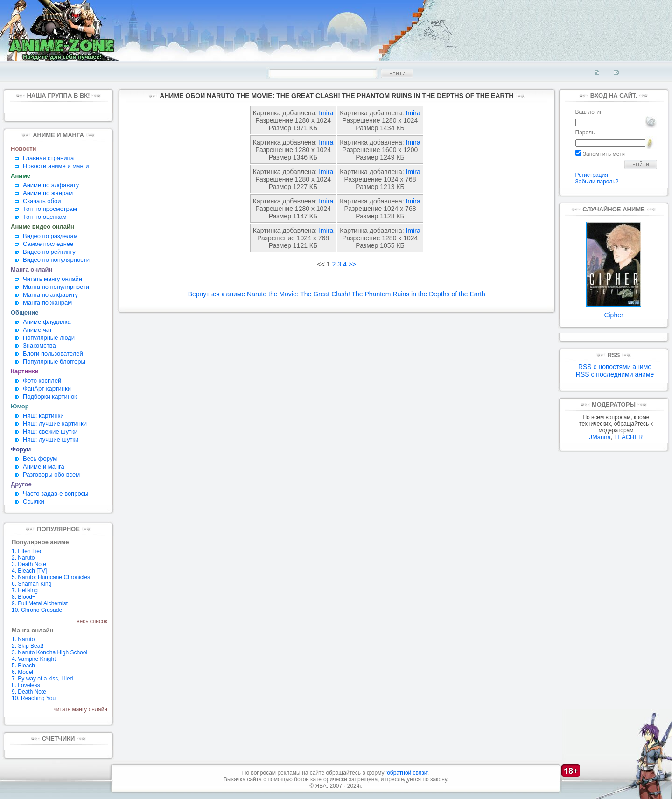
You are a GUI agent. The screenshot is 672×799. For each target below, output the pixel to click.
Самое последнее (48, 244)
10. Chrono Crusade (37, 610)
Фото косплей (42, 381)
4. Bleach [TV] (29, 571)
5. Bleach (23, 666)
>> (352, 264)
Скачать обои (42, 201)
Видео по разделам (50, 236)
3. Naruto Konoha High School (49, 652)
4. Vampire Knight (34, 659)
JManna (600, 437)
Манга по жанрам (47, 303)
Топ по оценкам (45, 217)
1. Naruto (23, 639)
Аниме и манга (44, 466)
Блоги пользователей (53, 354)
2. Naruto (23, 558)
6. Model (22, 672)
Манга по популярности (56, 287)
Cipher (614, 312)
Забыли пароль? (597, 182)
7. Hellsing (25, 590)
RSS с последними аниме (615, 374)
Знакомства (39, 346)
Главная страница (48, 158)
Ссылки (34, 501)
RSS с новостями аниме (615, 367)
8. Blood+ (24, 597)
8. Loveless (26, 685)
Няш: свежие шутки (50, 431)
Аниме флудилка (47, 322)
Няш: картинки (43, 416)
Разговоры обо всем (51, 474)
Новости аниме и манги (56, 166)
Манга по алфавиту (50, 295)
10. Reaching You (34, 698)
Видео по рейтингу (49, 252)
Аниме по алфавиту (51, 185)
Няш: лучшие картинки (55, 424)
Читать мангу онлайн (52, 279)
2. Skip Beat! (28, 646)
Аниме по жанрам (48, 193)
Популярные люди (49, 338)
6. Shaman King (31, 584)
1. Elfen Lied (27, 551)
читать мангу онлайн (80, 709)
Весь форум (40, 459)
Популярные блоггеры (54, 361)
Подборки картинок (50, 396)
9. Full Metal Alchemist (40, 603)
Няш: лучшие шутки (51, 439)
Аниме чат (38, 330)
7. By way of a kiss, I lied (42, 679)
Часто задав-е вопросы (56, 494)
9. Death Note (29, 692)
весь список (92, 621)
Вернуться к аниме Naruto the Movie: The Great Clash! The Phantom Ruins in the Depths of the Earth (337, 294)
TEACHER (628, 437)
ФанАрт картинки (47, 389)
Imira (326, 113)
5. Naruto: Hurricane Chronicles (51, 577)
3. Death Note (29, 564)
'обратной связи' (407, 773)
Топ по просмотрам (50, 209)
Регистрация (592, 175)
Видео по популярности (56, 260)
